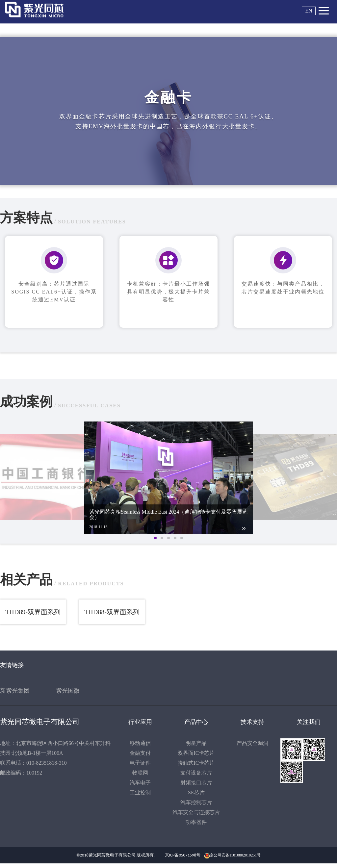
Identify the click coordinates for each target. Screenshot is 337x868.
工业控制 (140, 792)
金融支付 (140, 753)
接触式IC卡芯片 (196, 763)
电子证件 (140, 763)
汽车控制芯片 (196, 802)
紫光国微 (68, 691)
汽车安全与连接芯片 (196, 812)
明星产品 (196, 743)
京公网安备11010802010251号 (235, 855)
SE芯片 (196, 792)
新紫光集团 (15, 691)
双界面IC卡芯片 (196, 753)
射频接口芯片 (196, 783)
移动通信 (140, 743)
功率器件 (196, 822)
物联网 (140, 773)
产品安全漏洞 (252, 743)
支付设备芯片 (196, 773)
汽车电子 (140, 783)
